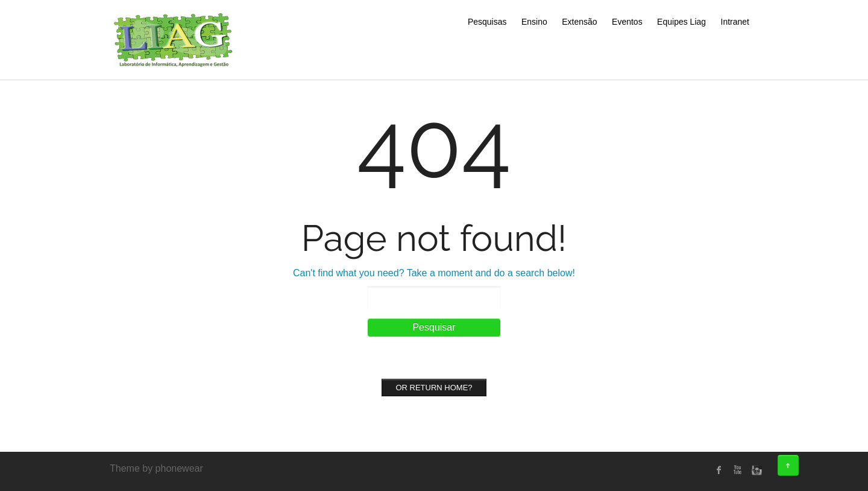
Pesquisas (487, 22)
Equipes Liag (681, 22)
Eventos (627, 22)
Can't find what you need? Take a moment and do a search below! (434, 273)
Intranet (735, 22)
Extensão (579, 22)
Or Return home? (434, 388)
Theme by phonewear (156, 468)
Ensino (534, 22)
